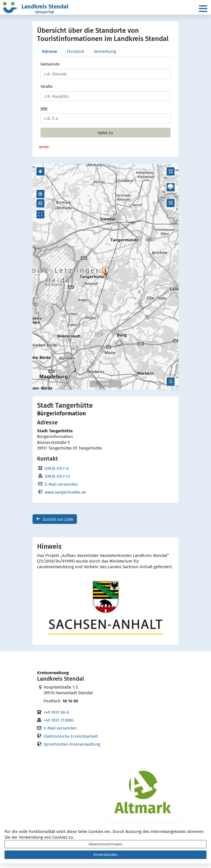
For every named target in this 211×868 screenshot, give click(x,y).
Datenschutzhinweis (106, 844)
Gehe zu (106, 133)
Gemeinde (50, 64)
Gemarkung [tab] (105, 51)
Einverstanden (106, 855)
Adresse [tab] (49, 51)
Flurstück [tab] (76, 51)
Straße (47, 86)
